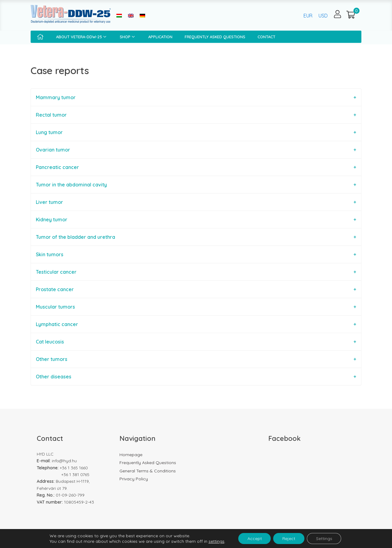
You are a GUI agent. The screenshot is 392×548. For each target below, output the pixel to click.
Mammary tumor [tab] (56, 97)
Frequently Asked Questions (215, 37)
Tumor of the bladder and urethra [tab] (75, 237)
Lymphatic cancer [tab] (57, 324)
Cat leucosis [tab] (50, 342)
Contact (266, 37)
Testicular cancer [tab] (56, 272)
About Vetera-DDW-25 (82, 37)
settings (216, 541)
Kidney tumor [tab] (52, 220)
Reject (289, 539)
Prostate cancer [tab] (55, 289)
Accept (254, 539)
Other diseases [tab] (54, 377)
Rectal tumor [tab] (51, 115)
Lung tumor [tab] (49, 132)
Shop (128, 37)
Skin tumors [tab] (50, 254)
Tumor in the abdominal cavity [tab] (71, 185)
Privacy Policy (134, 479)
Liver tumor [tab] (49, 202)
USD (323, 16)
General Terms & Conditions (148, 471)
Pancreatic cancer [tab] (57, 167)
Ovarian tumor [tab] (53, 150)
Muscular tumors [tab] (55, 307)
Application (160, 37)
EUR (308, 16)
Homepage (131, 455)
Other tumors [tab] (52, 359)
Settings (324, 539)
